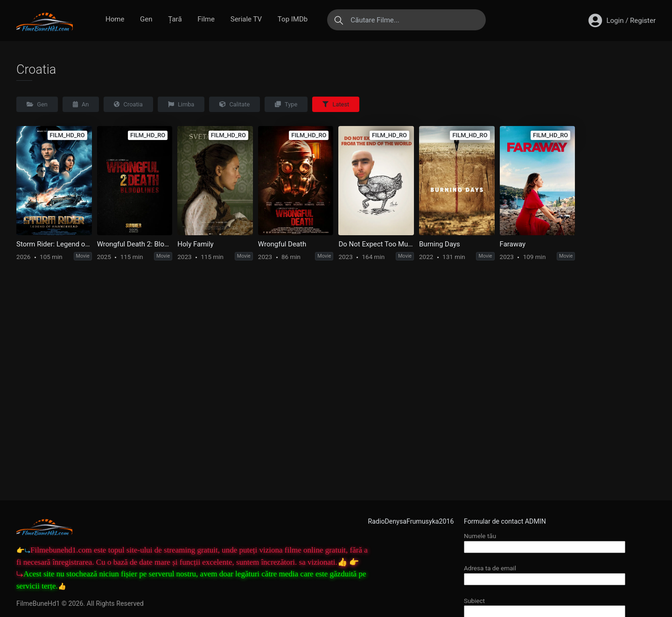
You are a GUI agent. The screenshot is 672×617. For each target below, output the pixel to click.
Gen (146, 19)
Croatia (128, 104)
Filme (206, 19)
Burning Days (440, 244)
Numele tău (545, 541)
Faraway (513, 244)
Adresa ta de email (545, 573)
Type (286, 104)
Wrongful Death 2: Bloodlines (135, 244)
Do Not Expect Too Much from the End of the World (376, 244)
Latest (336, 104)
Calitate (234, 104)
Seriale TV (246, 19)
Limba (181, 104)
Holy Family (195, 244)
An (81, 104)
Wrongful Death (282, 244)
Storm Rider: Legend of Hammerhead (54, 244)
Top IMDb (293, 19)
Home (115, 19)
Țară (175, 19)
